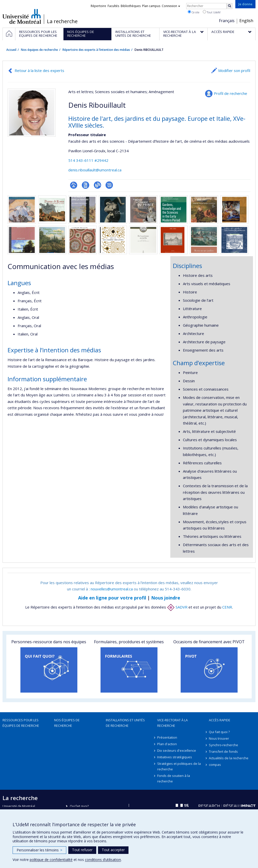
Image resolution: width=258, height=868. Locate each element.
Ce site (193, 12)
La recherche (62, 21)
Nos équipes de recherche (39, 50)
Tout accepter (113, 850)
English (246, 21)
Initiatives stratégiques (175, 757)
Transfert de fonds (223, 751)
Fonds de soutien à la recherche (174, 778)
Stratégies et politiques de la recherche (179, 766)
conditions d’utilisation (103, 860)
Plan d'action (167, 744)
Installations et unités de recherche (125, 723)
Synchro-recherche (223, 745)
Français (227, 21)
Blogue (97, 185)
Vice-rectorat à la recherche (172, 723)
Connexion (171, 6)
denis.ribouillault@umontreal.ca (95, 170)
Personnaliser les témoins (39, 850)
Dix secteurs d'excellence (177, 750)
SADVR (177, 607)
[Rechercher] (230, 6)
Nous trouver (219, 738)
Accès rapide (220, 720)
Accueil (11, 50)
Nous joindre (166, 598)
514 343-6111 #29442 (88, 160)
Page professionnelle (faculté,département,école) (74, 185)
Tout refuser (82, 850)
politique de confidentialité (51, 860)
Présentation (167, 737)
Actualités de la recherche (229, 758)
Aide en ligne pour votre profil (112, 598)
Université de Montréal (22, 16)
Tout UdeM (212, 12)
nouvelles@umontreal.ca (112, 589)
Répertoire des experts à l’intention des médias (96, 50)
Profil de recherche (231, 93)
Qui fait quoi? (79, 806)
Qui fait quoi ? (219, 732)
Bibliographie (109, 185)
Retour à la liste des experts (39, 70)
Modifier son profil (234, 70)
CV (86, 185)
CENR (227, 607)
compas (215, 765)
